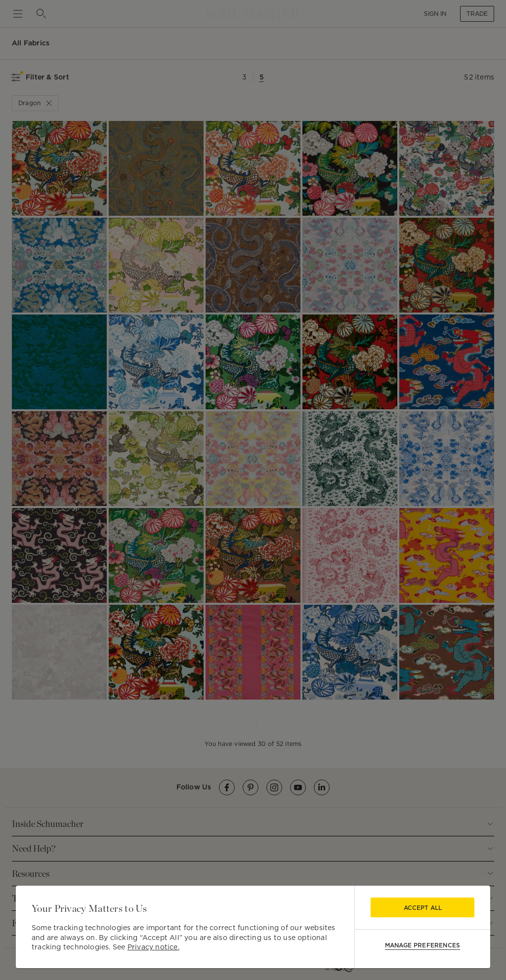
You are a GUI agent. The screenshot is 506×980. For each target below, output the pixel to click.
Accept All (423, 908)
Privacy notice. (153, 947)
